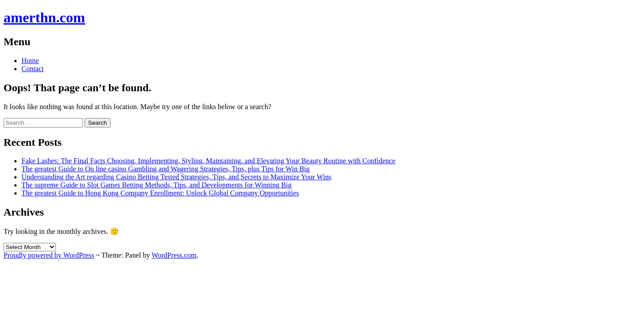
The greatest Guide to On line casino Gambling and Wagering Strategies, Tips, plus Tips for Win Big (166, 169)
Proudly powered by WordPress (49, 255)
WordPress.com (174, 255)
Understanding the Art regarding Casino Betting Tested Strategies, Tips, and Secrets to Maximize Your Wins (176, 177)
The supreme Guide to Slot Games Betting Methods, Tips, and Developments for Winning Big (157, 185)
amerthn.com (44, 17)
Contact (33, 69)
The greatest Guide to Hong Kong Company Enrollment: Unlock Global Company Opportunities (160, 193)
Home (30, 61)
